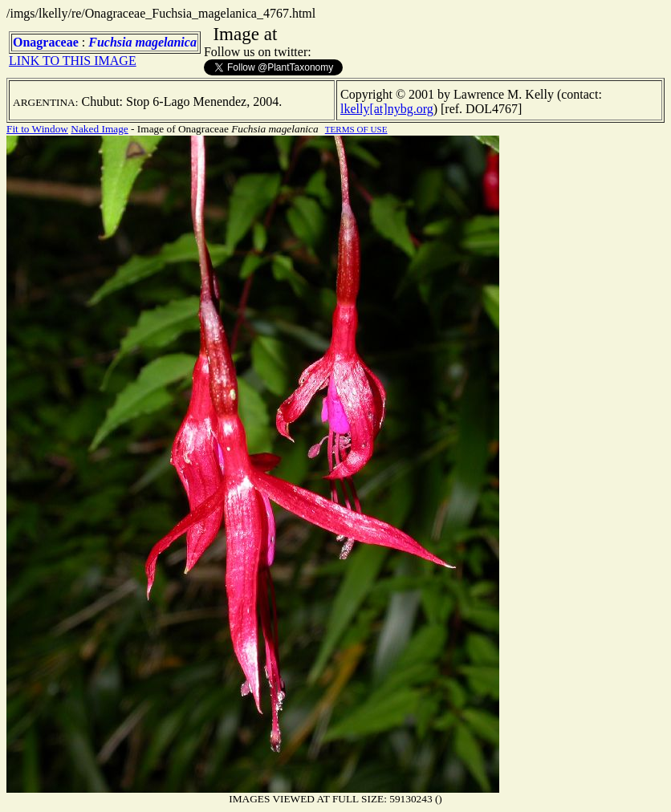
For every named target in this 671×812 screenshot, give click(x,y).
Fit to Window (37, 129)
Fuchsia (110, 42)
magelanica (165, 42)
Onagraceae (46, 42)
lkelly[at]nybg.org (387, 109)
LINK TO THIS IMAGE (73, 61)
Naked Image (99, 129)
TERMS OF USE (356, 129)
